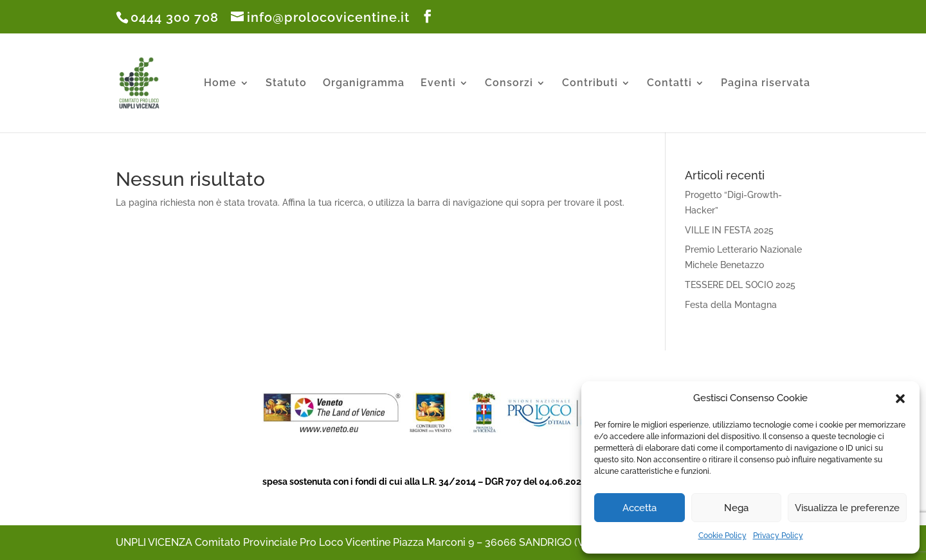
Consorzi (509, 84)
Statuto (286, 84)
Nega (736, 508)
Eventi (438, 84)
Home (220, 84)
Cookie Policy (722, 536)
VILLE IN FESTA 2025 (729, 230)
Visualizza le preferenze (847, 508)
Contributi (590, 84)
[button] (900, 399)
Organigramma (364, 84)
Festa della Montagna (731, 305)
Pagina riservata (766, 84)
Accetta (640, 508)
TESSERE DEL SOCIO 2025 (740, 285)
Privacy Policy (778, 536)
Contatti (669, 84)
